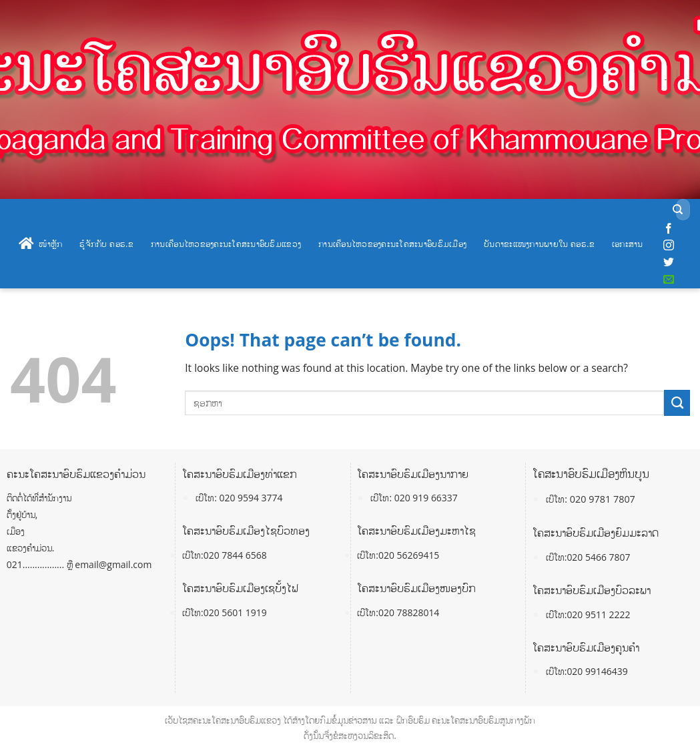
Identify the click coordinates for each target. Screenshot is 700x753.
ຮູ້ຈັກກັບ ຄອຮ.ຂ (106, 244)
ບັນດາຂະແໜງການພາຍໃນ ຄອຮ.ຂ (539, 244)
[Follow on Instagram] (669, 246)
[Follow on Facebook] (669, 229)
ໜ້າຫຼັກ (40, 244)
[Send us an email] (669, 280)
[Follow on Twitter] (669, 262)
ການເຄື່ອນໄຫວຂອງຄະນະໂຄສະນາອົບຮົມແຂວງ (226, 244)
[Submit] (678, 210)
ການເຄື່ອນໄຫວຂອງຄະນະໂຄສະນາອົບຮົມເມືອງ (392, 244)
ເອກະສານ (628, 244)
